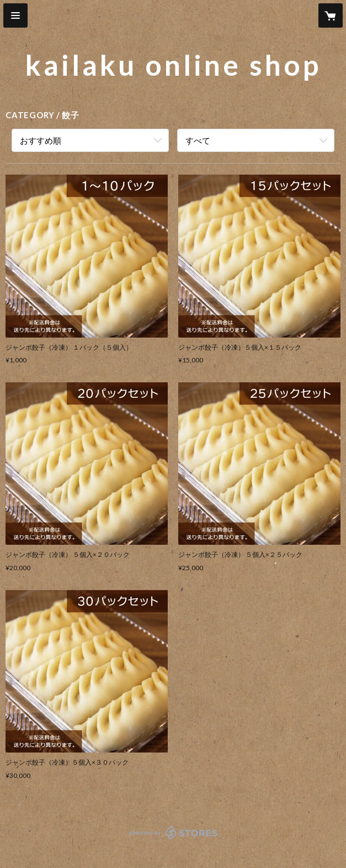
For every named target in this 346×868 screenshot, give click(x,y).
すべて (198, 140)
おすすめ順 (41, 140)
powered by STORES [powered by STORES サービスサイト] (173, 840)
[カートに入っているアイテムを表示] (331, 15)
